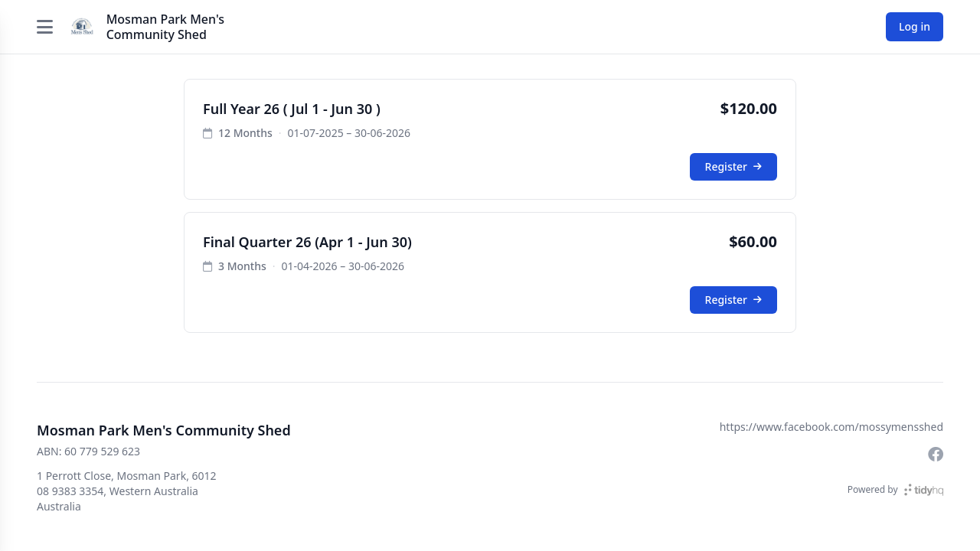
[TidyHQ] (924, 490)
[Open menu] (45, 27)
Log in (915, 26)
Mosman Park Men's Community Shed (165, 27)
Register (733, 166)
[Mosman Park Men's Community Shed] (82, 27)
